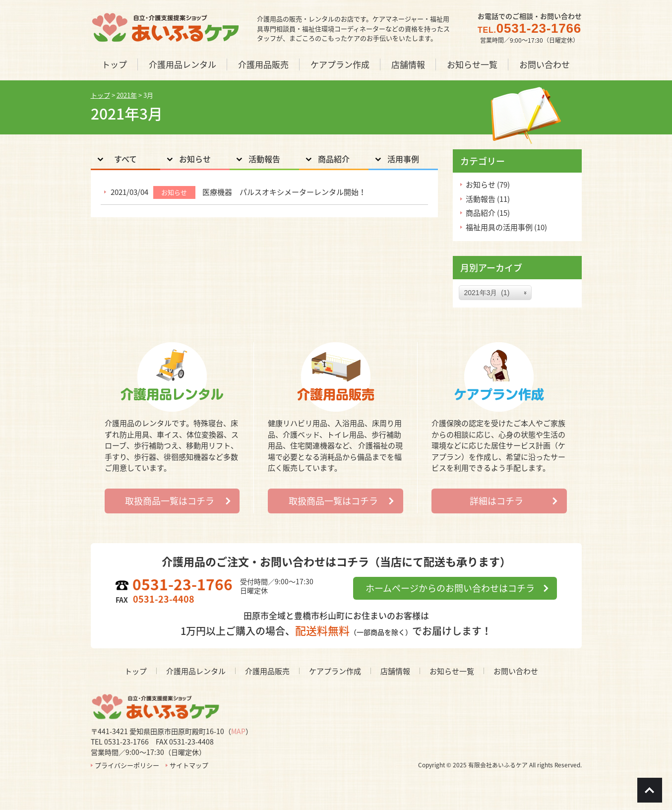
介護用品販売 (267, 671)
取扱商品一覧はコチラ (170, 501)
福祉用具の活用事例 (499, 227)
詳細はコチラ (496, 501)
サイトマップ (189, 765)
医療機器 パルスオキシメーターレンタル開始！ (284, 192)
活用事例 (403, 159)
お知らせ (195, 159)
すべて (125, 159)
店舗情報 (395, 671)
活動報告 (264, 159)
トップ (136, 671)
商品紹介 (334, 159)
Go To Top (650, 790)
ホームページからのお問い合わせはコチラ (450, 588)
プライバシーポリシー (127, 765)
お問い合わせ (516, 671)
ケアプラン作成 (335, 671)
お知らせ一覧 (452, 671)
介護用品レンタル (196, 671)
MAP (238, 731)
